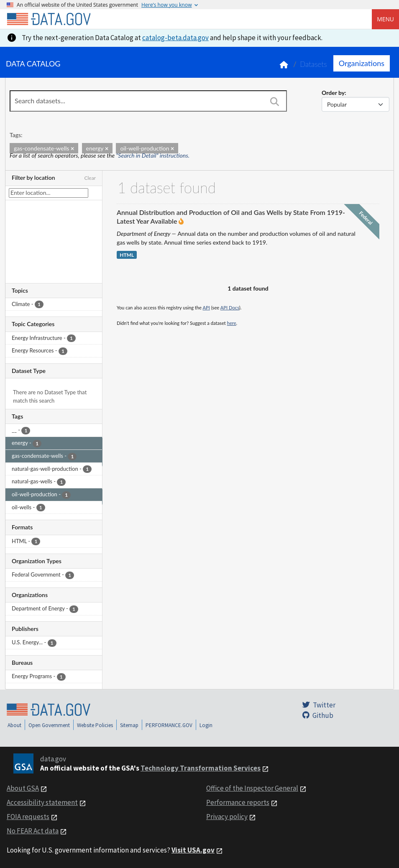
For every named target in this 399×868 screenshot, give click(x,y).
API (206, 308)
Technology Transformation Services (201, 768)
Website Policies (95, 725)
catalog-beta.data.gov (175, 38)
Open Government (49, 725)
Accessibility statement (42, 802)
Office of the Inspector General (252, 788)
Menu (385, 19)
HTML (127, 255)
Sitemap (129, 725)
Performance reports (238, 802)
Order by (333, 93)
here (232, 323)
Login (206, 725)
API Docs (230, 308)
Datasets (313, 64)
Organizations (362, 63)
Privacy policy (227, 817)
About (14, 725)
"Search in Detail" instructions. (153, 155)
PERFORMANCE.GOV (169, 725)
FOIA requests (28, 817)
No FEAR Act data (33, 831)
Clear (90, 178)
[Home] (49, 19)
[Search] (275, 102)
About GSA (23, 788)
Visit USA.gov (193, 850)
